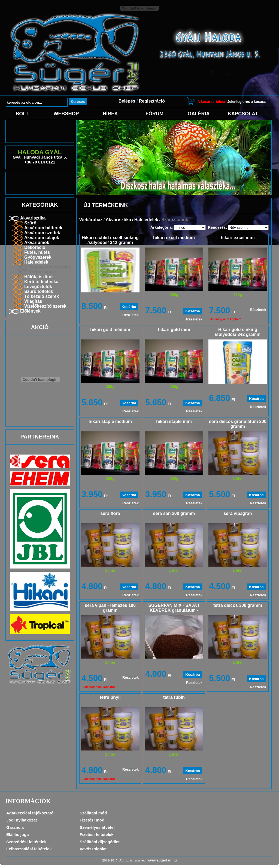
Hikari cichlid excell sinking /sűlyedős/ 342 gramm (110, 240)
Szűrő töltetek (39, 291)
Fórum (154, 114)
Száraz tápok (42, 272)
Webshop (66, 114)
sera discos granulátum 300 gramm (238, 424)
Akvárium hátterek (43, 228)
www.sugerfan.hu (162, 860)
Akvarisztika (33, 218)
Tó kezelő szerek (42, 296)
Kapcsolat (243, 114)
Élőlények (30, 311)
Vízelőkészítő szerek (45, 306)
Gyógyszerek (38, 257)
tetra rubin (174, 697)
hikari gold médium (110, 330)
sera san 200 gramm (174, 513)
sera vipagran (238, 513)
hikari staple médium (110, 421)
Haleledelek (36, 262)
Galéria (199, 114)
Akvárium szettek (42, 233)
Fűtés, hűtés (37, 252)
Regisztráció (152, 101)
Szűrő (30, 223)
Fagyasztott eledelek (50, 267)
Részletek (131, 315)
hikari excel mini (238, 238)
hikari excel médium (174, 238)
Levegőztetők (38, 287)
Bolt (22, 114)
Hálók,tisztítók (39, 277)
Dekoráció (35, 247)
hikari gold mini (174, 330)
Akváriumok (37, 243)
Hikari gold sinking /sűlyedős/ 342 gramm (238, 332)
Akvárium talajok (42, 238)
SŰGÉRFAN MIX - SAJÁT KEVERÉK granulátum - (174, 608)
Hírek (110, 114)
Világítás (33, 301)
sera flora (110, 513)
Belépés (127, 101)
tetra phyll (110, 697)
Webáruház (91, 220)
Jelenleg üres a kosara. (232, 102)
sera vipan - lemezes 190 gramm (110, 608)
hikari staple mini (174, 421)
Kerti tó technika (41, 282)
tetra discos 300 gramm (238, 605)
